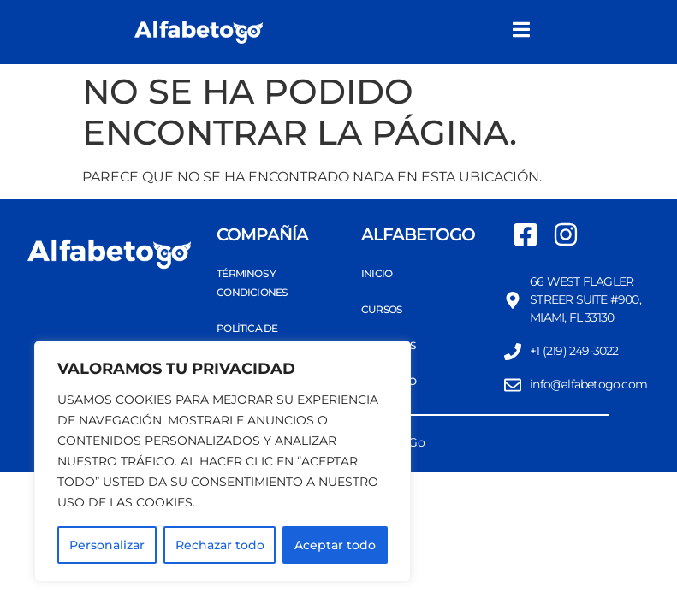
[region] (223, 461)
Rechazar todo (220, 545)
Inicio (377, 273)
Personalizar (107, 545)
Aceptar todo (335, 545)
